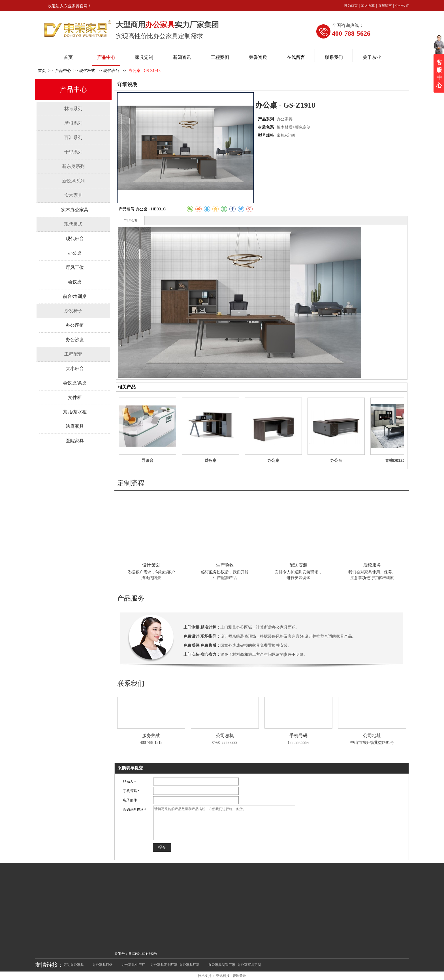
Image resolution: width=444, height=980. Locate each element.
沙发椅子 (73, 311)
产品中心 (64, 71)
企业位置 (402, 6)
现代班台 (111, 71)
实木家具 (73, 195)
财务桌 (210, 460)
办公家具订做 (103, 965)
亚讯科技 (223, 976)
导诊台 (148, 460)
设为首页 (351, 6)
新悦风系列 (73, 181)
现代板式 (87, 71)
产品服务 (131, 598)
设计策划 (151, 565)
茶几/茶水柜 (75, 412)
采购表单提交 (130, 768)
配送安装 (298, 565)
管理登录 (239, 976)
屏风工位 (75, 267)
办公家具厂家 (189, 965)
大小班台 (75, 369)
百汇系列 (73, 137)
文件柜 (75, 397)
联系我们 (131, 684)
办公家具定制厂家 (164, 965)
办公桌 (75, 253)
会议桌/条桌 (75, 383)
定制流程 (131, 483)
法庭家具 (75, 426)
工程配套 (73, 354)
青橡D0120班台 (399, 460)
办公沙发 (75, 340)
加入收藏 (368, 6)
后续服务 (372, 565)
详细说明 (127, 84)
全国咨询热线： (348, 25)
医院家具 (75, 441)
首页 (42, 71)
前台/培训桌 (75, 296)
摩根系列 (73, 123)
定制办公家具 (74, 965)
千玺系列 (73, 152)
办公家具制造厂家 (222, 965)
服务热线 (151, 735)
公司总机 (225, 735)
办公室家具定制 (249, 965)
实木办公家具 (75, 210)
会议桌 (75, 282)
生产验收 (225, 565)
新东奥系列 (73, 166)
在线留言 (385, 6)
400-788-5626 (351, 33)
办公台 (336, 460)
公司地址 (372, 735)
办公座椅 (75, 325)
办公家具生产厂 (133, 965)
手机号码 (298, 735)
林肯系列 (73, 109)
